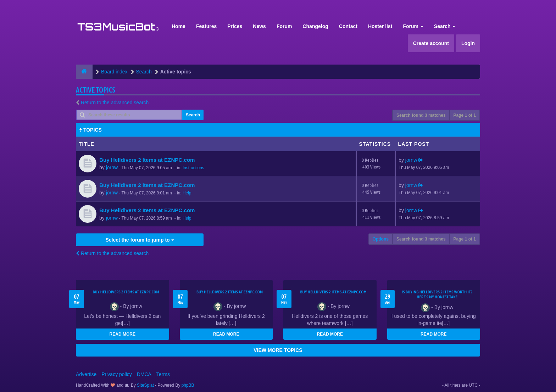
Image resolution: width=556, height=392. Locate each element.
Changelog (315, 26)
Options (381, 239)
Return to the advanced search (115, 103)
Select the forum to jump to (140, 240)
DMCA (144, 374)
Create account (431, 43)
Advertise (86, 374)
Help (187, 193)
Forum (284, 26)
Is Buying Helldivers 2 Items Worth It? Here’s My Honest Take (437, 294)
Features (206, 26)
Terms (163, 374)
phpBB (188, 385)
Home (179, 26)
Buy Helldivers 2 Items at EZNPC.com (147, 160)
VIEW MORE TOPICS (278, 350)
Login (468, 43)
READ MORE (123, 334)
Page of (465, 115)
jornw (112, 167)
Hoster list (380, 26)
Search (445, 26)
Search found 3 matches (421, 115)
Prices (235, 26)
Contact (348, 26)
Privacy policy (117, 374)
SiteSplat (145, 385)
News (259, 26)
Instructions (193, 168)
